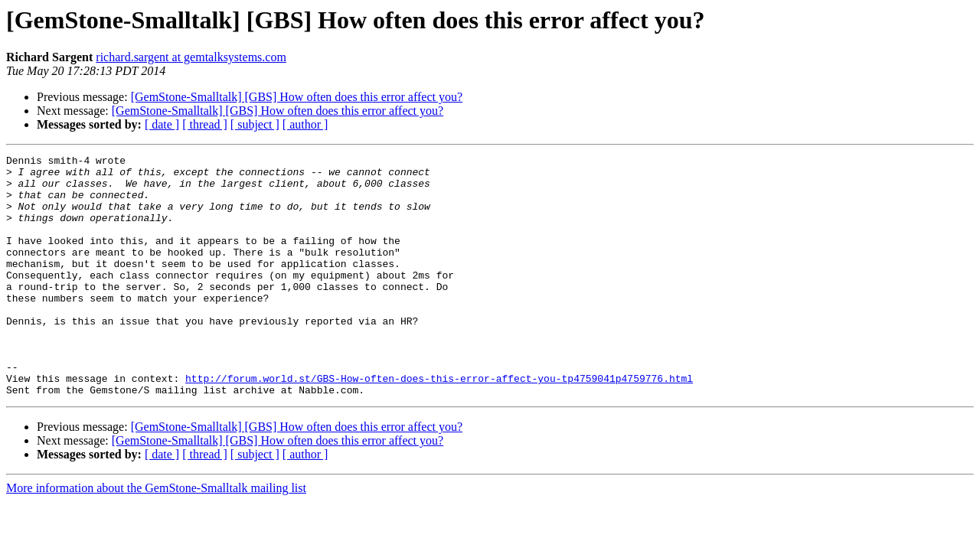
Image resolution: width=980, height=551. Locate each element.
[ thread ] (205, 124)
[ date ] (162, 124)
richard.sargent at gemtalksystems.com (191, 57)
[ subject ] (255, 124)
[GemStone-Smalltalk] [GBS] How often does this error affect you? (297, 97)
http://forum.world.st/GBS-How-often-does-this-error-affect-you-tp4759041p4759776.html (439, 424)
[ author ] (305, 124)
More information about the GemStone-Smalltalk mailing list (156, 536)
